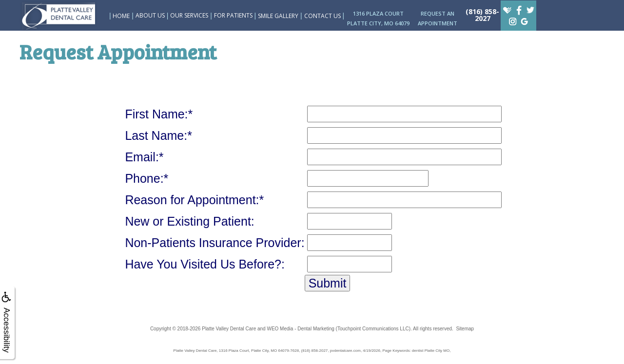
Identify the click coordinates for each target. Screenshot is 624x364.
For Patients (233, 15)
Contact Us (322, 16)
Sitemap (465, 329)
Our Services (189, 15)
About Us (150, 15)
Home (121, 16)
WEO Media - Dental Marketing (300, 329)
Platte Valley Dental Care (229, 329)
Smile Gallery (278, 16)
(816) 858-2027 (482, 15)
